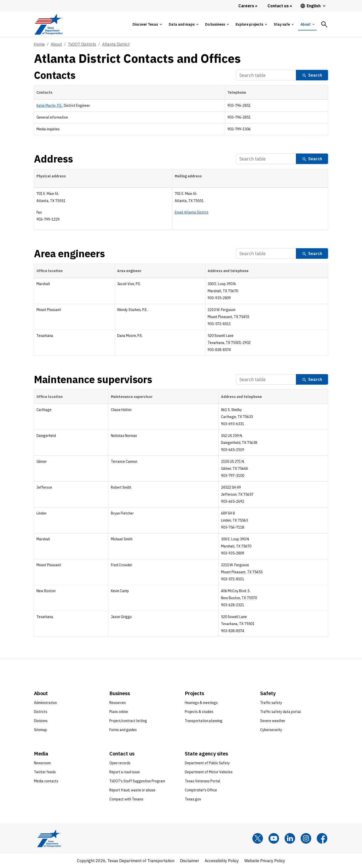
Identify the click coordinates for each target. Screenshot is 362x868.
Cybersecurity (271, 730)
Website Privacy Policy (265, 861)
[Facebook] (322, 838)
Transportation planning (204, 721)
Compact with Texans (126, 799)
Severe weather (273, 721)
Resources (118, 703)
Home (39, 44)
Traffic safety (271, 703)
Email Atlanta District (192, 212)
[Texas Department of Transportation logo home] (48, 24)
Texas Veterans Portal (202, 781)
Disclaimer (190, 861)
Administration (45, 703)
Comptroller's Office (201, 790)
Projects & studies (199, 712)
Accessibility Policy (222, 861)
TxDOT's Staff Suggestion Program (137, 781)
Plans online (119, 712)
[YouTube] (274, 838)
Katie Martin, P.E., (50, 106)
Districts (41, 712)
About (56, 44)
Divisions (41, 721)
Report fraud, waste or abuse (132, 790)
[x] (258, 838)
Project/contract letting (128, 721)
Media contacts (46, 781)
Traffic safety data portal (281, 712)
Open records (120, 763)
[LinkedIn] (290, 838)
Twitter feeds (45, 772)
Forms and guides (123, 730)
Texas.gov (193, 799)
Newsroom (42, 763)
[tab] (147, 24)
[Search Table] (266, 75)
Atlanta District (116, 44)
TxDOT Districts (82, 44)
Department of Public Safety (207, 763)
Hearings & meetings (201, 703)
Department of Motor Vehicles (209, 772)
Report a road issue (125, 772)
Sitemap (40, 730)
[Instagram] (306, 838)
